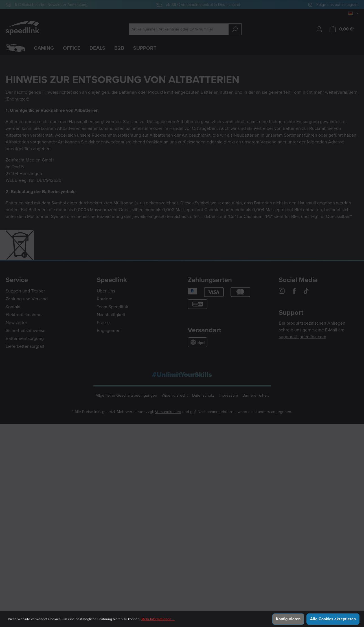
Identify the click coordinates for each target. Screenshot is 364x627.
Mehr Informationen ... (158, 619)
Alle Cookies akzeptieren (333, 619)
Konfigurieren (288, 619)
